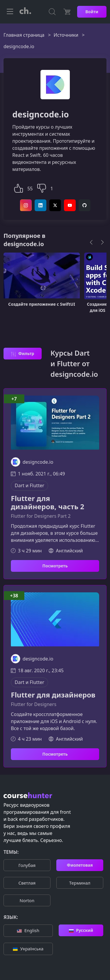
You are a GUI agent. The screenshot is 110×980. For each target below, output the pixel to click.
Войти (92, 12)
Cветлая (27, 883)
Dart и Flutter (29, 485)
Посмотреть (55, 566)
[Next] (102, 242)
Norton (27, 900)
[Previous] (91, 242)
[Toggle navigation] (10, 12)
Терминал (80, 883)
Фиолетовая (80, 865)
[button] (18, 188)
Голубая (27, 865)
